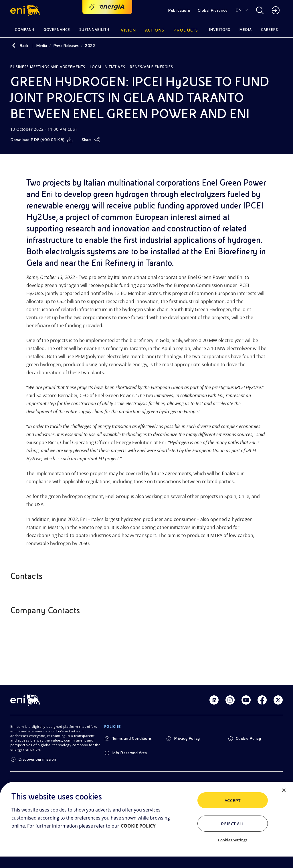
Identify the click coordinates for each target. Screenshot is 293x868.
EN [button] (238, 10)
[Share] (91, 140)
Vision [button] (128, 30)
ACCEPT (233, 801)
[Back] (14, 46)
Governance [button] (57, 30)
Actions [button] (155, 30)
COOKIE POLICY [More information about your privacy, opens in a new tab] (138, 826)
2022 (90, 46)
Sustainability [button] (94, 30)
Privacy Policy (187, 738)
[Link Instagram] (230, 700)
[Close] (284, 790)
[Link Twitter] (278, 700)
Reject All (233, 824)
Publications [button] (179, 10)
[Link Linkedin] (214, 700)
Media (41, 46)
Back (24, 46)
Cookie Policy (248, 738)
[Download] (41, 140)
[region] (146, 825)
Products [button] (186, 30)
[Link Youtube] (246, 700)
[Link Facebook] (262, 700)
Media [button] (246, 30)
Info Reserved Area (130, 753)
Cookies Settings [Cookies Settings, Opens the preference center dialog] (233, 840)
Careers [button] (270, 30)
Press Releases (66, 46)
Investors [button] (220, 30)
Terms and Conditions (132, 738)
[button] (26, 10)
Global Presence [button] (213, 10)
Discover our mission (37, 759)
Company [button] (25, 30)
